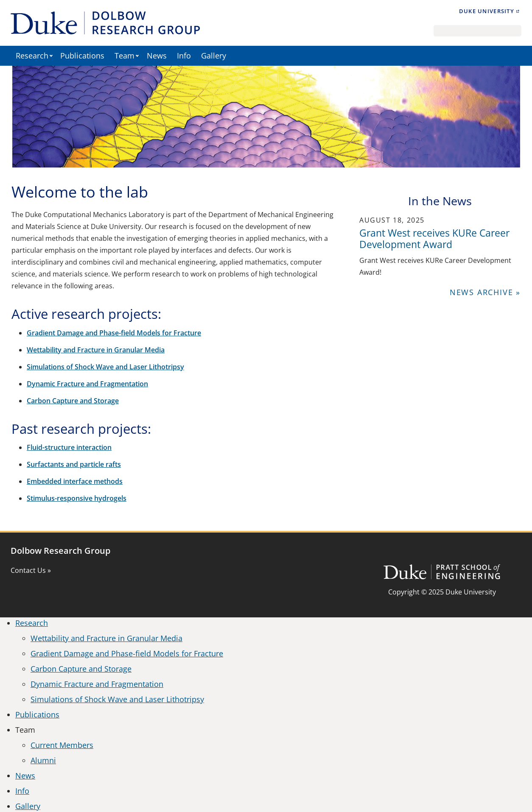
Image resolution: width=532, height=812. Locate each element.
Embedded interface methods (75, 481)
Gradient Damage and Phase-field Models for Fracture (114, 333)
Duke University (487, 11)
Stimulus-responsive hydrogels (77, 498)
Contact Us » (31, 570)
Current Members (62, 745)
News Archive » (485, 292)
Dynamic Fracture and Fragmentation (87, 384)
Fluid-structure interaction (69, 447)
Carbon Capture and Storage (73, 401)
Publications (82, 56)
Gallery (214, 56)
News (157, 56)
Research (32, 56)
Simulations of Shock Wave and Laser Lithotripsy (105, 367)
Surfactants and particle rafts (74, 464)
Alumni (43, 760)
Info (184, 56)
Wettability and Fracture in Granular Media (96, 350)
